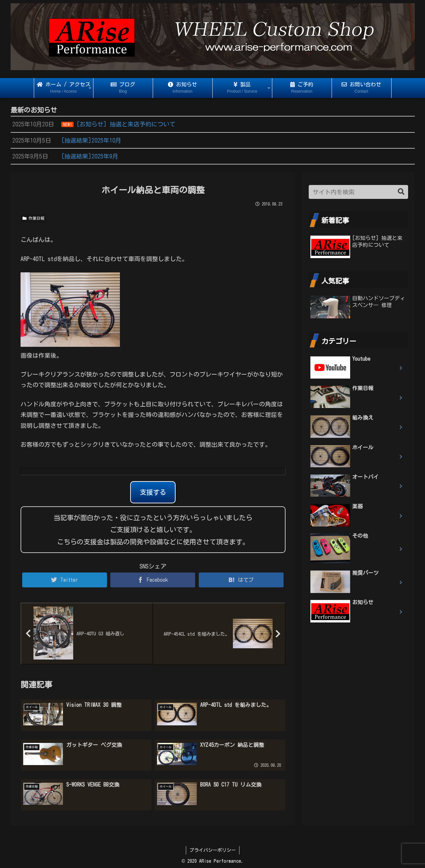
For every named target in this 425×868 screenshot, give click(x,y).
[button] (401, 192)
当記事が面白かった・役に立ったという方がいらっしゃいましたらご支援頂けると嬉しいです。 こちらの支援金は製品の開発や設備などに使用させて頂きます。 (153, 530)
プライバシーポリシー (213, 850)
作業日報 (33, 218)
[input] (358, 192)
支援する (153, 492)
